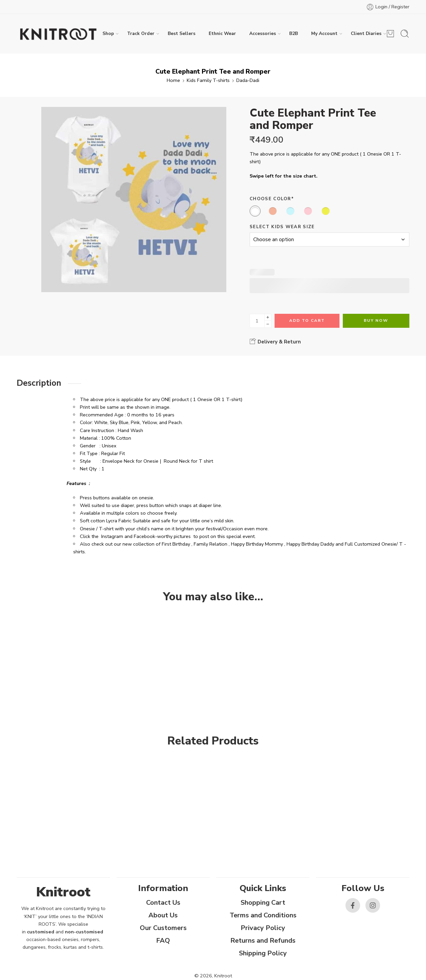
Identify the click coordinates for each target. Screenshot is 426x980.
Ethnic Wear (222, 33)
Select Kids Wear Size (282, 227)
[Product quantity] (257, 321)
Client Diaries (366, 34)
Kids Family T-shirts (208, 80)
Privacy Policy (263, 928)
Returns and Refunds (263, 941)
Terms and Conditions (263, 915)
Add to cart (307, 320)
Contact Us (163, 903)
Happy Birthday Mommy (257, 544)
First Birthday (176, 544)
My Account (324, 34)
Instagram (112, 536)
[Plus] (268, 317)
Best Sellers (182, 33)
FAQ (163, 941)
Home (173, 80)
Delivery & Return (275, 341)
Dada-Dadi (248, 80)
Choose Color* (272, 199)
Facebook (144, 536)
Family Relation (211, 544)
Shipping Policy (263, 953)
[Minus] (268, 324)
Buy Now (376, 320)
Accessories (263, 34)
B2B (294, 33)
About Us (163, 915)
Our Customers (163, 928)
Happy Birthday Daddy (310, 544)
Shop (108, 34)
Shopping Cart (263, 903)
